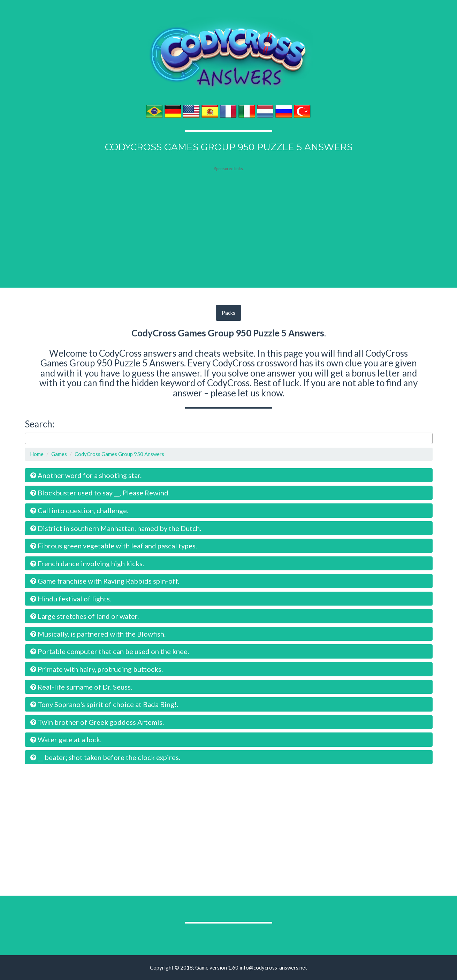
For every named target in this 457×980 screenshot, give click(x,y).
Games (59, 454)
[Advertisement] (229, 215)
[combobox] (229, 439)
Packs (228, 313)
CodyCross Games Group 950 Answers (119, 454)
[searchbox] (29, 438)
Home (37, 454)
